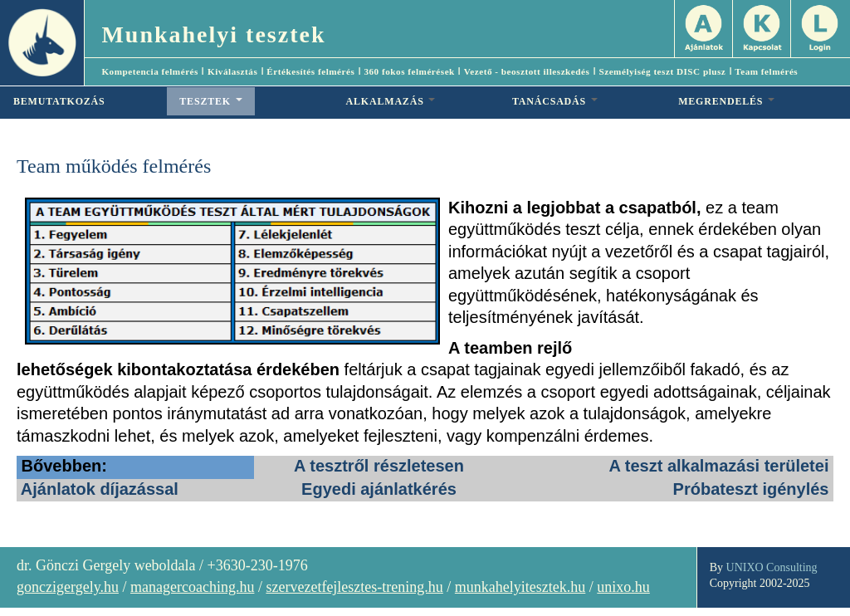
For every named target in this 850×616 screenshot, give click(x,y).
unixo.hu (623, 587)
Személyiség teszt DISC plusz (662, 71)
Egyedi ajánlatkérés (379, 489)
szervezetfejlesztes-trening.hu (354, 587)
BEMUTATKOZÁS (59, 101)
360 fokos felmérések (409, 71)
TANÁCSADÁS (555, 101)
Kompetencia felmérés (150, 71)
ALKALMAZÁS (391, 101)
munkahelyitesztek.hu (520, 587)
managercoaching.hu (192, 587)
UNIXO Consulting (772, 567)
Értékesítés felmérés (310, 71)
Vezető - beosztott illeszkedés (527, 71)
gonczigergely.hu (68, 587)
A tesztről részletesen (379, 466)
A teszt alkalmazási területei (719, 466)
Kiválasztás (232, 71)
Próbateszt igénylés (751, 489)
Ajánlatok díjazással (100, 489)
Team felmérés (766, 71)
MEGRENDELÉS (726, 101)
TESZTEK (210, 101)
